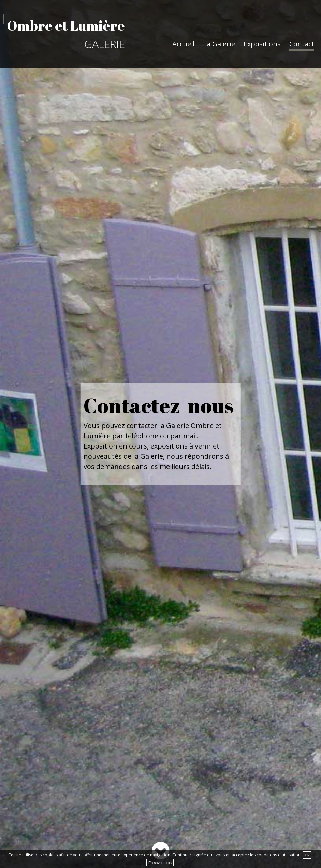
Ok (307, 855)
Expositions (262, 44)
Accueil (183, 44)
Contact (302, 44)
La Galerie (219, 44)
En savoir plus (160, 863)
